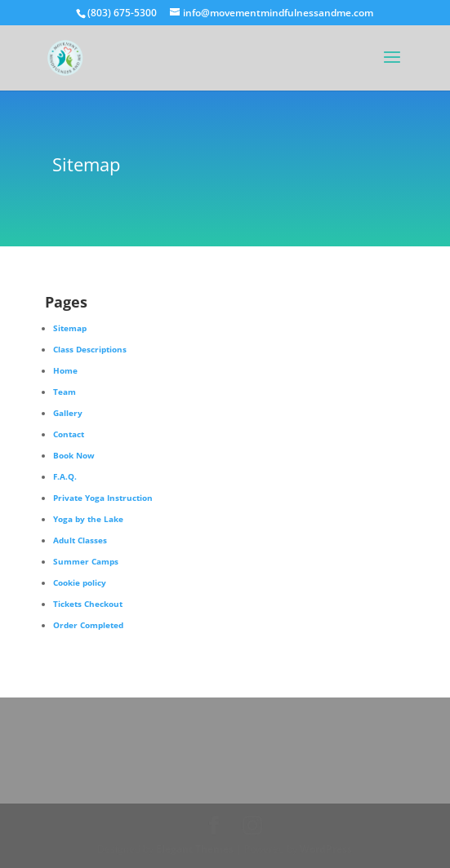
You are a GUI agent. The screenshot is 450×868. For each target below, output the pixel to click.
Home (65, 370)
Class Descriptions (90, 349)
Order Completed (88, 625)
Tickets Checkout (88, 604)
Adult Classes (80, 540)
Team (65, 392)
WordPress (326, 849)
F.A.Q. (65, 476)
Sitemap (70, 328)
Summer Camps (86, 561)
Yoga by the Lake (88, 519)
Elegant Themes (195, 849)
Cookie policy (80, 582)
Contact (69, 434)
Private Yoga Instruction (103, 498)
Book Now (74, 455)
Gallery (68, 413)
